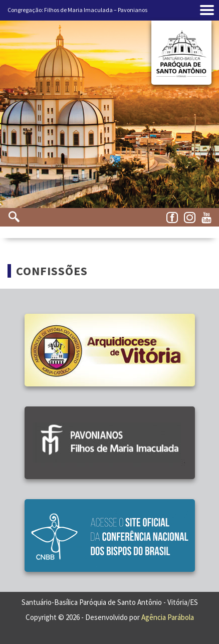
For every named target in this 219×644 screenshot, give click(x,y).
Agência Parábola (168, 617)
